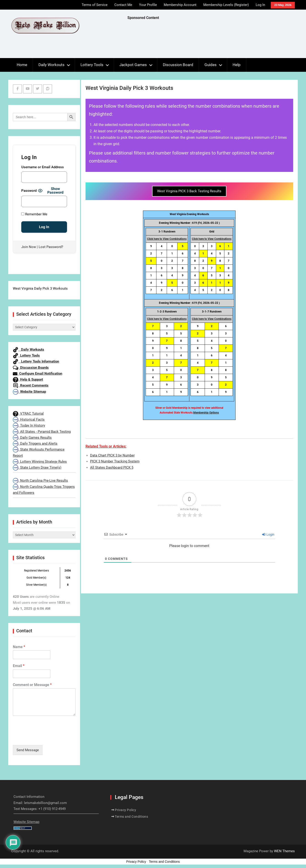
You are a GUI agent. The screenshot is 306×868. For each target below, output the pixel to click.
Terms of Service (95, 5)
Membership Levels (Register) (226, 5)
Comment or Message (32, 685)
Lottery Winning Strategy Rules (40, 462)
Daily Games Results (32, 438)
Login (268, 534)
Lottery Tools (92, 65)
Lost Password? (51, 247)
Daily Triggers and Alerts (35, 443)
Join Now (29, 247)
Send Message (28, 750)
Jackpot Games (133, 65)
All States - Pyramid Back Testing (42, 432)
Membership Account (180, 5)
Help (237, 65)
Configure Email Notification (38, 374)
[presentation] (48, 737)
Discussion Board (178, 65)
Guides (211, 65)
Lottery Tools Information (36, 361)
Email (19, 666)
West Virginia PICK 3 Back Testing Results (189, 191)
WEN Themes (284, 851)
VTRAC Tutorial (28, 414)
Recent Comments (31, 385)
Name (19, 647)
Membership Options (206, 413)
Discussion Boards (31, 368)
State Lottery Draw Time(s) (37, 467)
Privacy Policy (125, 810)
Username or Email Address (43, 167)
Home (22, 65)
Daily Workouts (51, 65)
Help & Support (28, 379)
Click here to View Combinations (167, 239)
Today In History (29, 425)
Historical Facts (29, 419)
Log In (260, 5)
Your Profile (148, 5)
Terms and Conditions (131, 817)
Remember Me (34, 214)
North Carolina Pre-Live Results (40, 481)
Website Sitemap (29, 392)
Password (29, 191)
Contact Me (123, 5)
